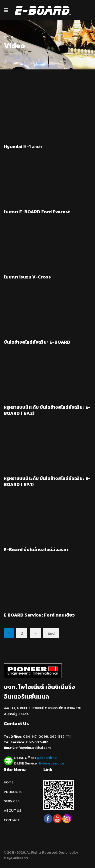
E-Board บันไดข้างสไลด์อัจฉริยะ (36, 550)
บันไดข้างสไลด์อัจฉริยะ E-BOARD (37, 342)
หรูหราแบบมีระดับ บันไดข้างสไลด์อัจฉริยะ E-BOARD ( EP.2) (47, 410)
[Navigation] (6, 10)
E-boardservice (52, 763)
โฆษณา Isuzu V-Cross (27, 277)
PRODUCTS (13, 792)
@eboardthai (47, 758)
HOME (9, 782)
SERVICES (12, 801)
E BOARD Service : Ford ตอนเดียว (39, 615)
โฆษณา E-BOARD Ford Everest (37, 212)
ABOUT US (13, 811)
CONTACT (12, 820)
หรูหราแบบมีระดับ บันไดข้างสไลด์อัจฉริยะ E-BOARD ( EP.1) (47, 481)
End (51, 633)
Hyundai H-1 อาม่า (23, 147)
